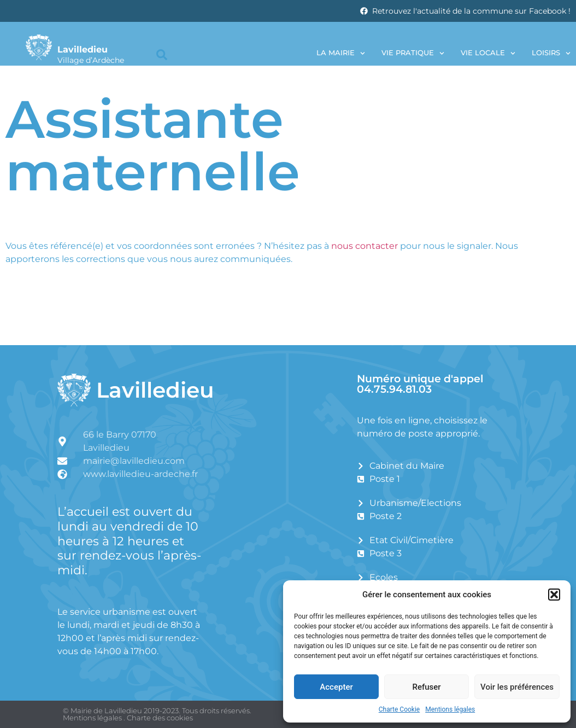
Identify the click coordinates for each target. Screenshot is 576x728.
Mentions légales (450, 709)
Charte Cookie (399, 709)
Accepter (336, 687)
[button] (554, 595)
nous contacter (365, 246)
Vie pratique (413, 53)
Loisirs (551, 53)
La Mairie (341, 53)
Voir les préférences (517, 687)
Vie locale (488, 53)
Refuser (426, 687)
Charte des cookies (160, 718)
